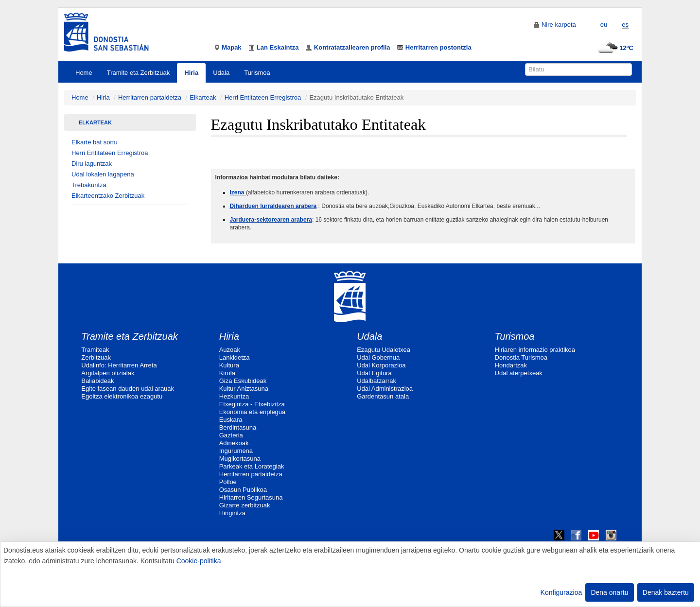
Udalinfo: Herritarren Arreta (119, 365)
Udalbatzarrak (376, 381)
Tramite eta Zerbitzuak (139, 73)
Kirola (227, 373)
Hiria (191, 73)
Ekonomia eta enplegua (253, 412)
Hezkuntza (234, 396)
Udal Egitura (374, 373)
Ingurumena (236, 451)
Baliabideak (97, 381)
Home (84, 73)
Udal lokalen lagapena (103, 174)
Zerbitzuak (96, 357)
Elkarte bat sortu (95, 142)
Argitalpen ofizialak (108, 373)
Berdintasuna (238, 427)
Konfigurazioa (561, 592)
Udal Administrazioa (385, 389)
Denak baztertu (666, 592)
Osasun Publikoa (243, 490)
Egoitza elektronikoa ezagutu (122, 396)
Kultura (229, 365)
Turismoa (257, 73)
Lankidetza (235, 357)
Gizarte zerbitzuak (245, 505)
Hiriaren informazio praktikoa (535, 350)
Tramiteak (95, 350)
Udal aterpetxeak (519, 373)
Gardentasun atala (383, 396)
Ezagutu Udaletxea (384, 350)
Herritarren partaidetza (150, 97)
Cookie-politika (199, 561)
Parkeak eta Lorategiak (252, 466)
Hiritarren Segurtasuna (251, 497)
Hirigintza (232, 513)
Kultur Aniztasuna (244, 389)
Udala (221, 73)
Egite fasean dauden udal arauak (128, 389)
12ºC (614, 48)
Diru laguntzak (92, 164)
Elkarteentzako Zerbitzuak (108, 196)
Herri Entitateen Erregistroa (263, 97)
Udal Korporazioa (381, 365)
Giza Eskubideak (243, 381)
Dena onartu (609, 592)
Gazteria (231, 435)
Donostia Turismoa (521, 357)
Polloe (228, 482)
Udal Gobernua (378, 357)
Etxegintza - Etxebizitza (252, 404)
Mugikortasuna (240, 459)
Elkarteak (203, 97)
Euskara (231, 420)
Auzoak (230, 350)
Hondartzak (511, 365)
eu (604, 25)
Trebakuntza (89, 185)
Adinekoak (234, 443)
